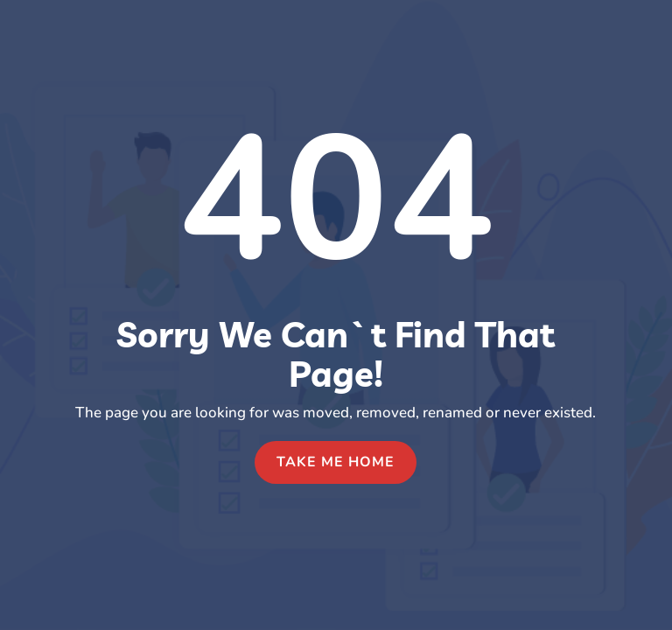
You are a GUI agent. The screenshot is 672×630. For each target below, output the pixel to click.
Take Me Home (336, 462)
